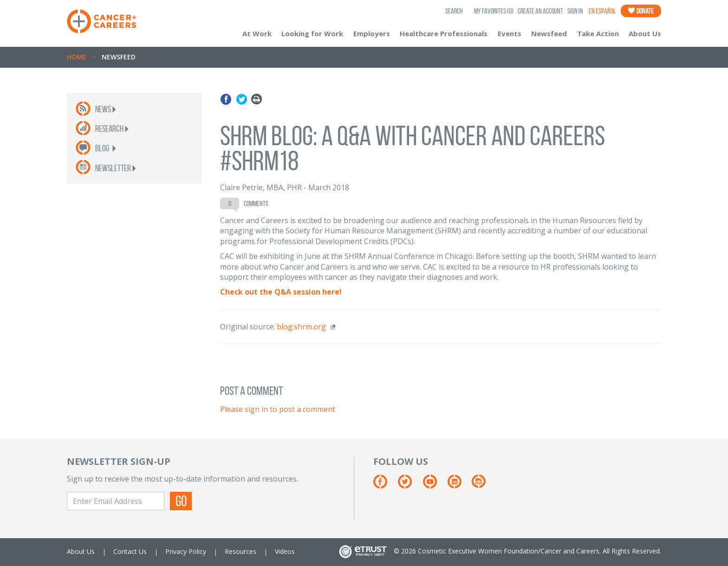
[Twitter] (409, 485)
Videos (285, 551)
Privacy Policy (186, 551)
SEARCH (454, 11)
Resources (240, 551)
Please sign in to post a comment (278, 409)
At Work (257, 33)
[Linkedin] (459, 485)
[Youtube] (434, 485)
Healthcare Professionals (444, 33)
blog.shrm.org (301, 327)
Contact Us (130, 551)
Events (510, 33)
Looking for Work (312, 33)
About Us (645, 33)
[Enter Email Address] (116, 501)
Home (77, 57)
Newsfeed (549, 33)
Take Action (598, 33)
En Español (602, 11)
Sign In (575, 11)
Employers (372, 33)
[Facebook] (385, 485)
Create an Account (540, 11)
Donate (641, 11)
